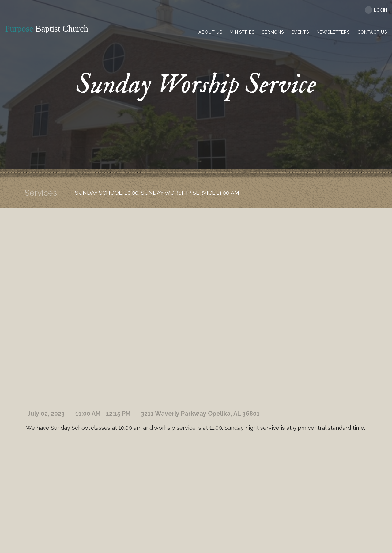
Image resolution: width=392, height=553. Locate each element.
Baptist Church (48, 29)
